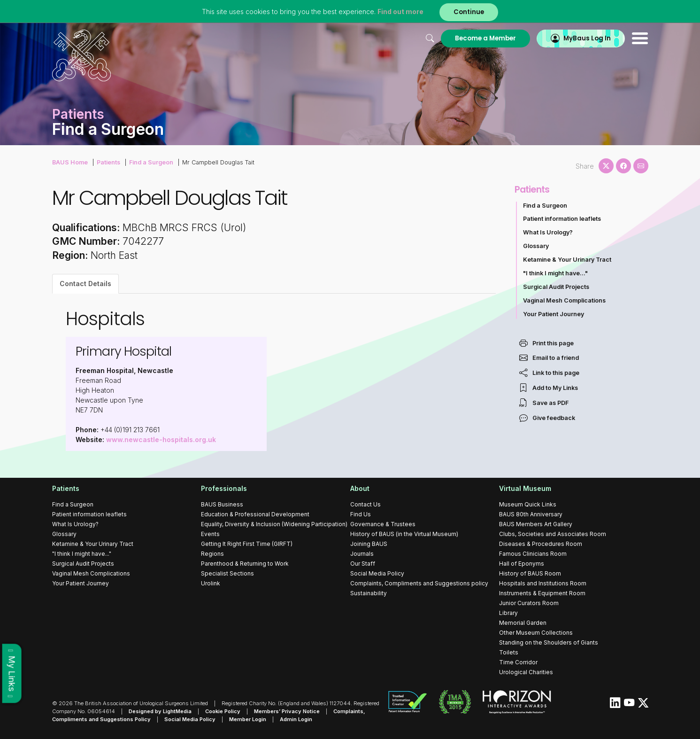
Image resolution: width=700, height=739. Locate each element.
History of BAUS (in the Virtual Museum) (404, 534)
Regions (212, 554)
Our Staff (363, 564)
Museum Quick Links (528, 504)
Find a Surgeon (151, 162)
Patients (108, 162)
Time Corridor (518, 662)
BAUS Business (222, 504)
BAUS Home (70, 162)
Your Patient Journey (554, 314)
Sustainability (369, 593)
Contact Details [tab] (85, 284)
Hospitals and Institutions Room (543, 583)
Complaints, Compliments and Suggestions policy (419, 583)
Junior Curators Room (529, 603)
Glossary (536, 246)
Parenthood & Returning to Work (245, 564)
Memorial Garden (523, 623)
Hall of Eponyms (522, 564)
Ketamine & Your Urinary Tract (567, 260)
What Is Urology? (548, 232)
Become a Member (485, 38)
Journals (362, 554)
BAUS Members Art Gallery (536, 524)
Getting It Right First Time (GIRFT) (247, 544)
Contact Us (365, 504)
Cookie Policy (223, 711)
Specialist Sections (227, 573)
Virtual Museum (525, 488)
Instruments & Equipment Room (542, 593)
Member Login (248, 719)
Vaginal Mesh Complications (564, 300)
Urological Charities (526, 672)
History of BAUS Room (530, 573)
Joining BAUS (369, 544)
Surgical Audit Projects (556, 287)
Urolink (211, 583)
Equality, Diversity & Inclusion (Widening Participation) (274, 524)
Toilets (509, 652)
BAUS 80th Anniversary (531, 514)
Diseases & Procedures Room (541, 544)
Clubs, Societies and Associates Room (553, 534)
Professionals (224, 488)
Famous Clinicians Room (533, 554)
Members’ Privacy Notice (287, 711)
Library (508, 613)
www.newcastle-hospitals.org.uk (161, 440)
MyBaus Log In (587, 38)
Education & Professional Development (255, 514)
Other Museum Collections (536, 633)
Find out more (400, 12)
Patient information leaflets (562, 219)
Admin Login (296, 719)
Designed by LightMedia (160, 711)
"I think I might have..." (555, 273)
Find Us (361, 514)
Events (210, 534)
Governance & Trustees (383, 524)
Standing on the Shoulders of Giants (549, 642)
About (360, 488)
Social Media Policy (377, 573)
